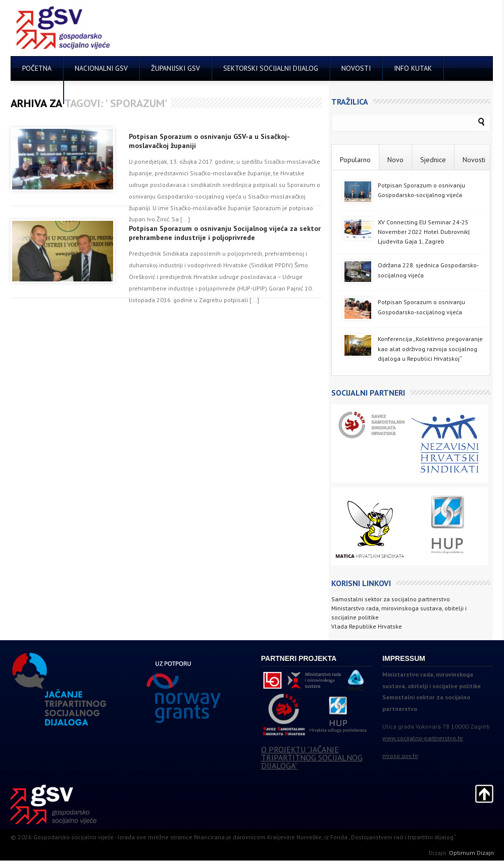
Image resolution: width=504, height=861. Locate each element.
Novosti (474, 160)
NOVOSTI (356, 68)
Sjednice (433, 160)
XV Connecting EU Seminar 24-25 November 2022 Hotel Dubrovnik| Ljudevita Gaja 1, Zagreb (424, 232)
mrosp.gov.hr (400, 756)
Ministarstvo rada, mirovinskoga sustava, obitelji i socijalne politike (399, 613)
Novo (395, 160)
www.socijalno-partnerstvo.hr (423, 738)
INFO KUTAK (413, 68)
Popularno (355, 160)
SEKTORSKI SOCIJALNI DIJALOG (271, 68)
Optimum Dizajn (471, 853)
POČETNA (37, 68)
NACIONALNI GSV (101, 68)
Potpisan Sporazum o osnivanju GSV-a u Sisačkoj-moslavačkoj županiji (209, 141)
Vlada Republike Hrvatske (367, 626)
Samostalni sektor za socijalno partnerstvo (391, 599)
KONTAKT (37, 92)
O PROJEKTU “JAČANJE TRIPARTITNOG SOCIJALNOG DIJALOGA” (312, 757)
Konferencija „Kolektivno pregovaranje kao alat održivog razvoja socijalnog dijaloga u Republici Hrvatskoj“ (430, 348)
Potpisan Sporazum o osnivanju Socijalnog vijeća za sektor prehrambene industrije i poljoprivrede (225, 233)
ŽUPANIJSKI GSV (175, 68)
